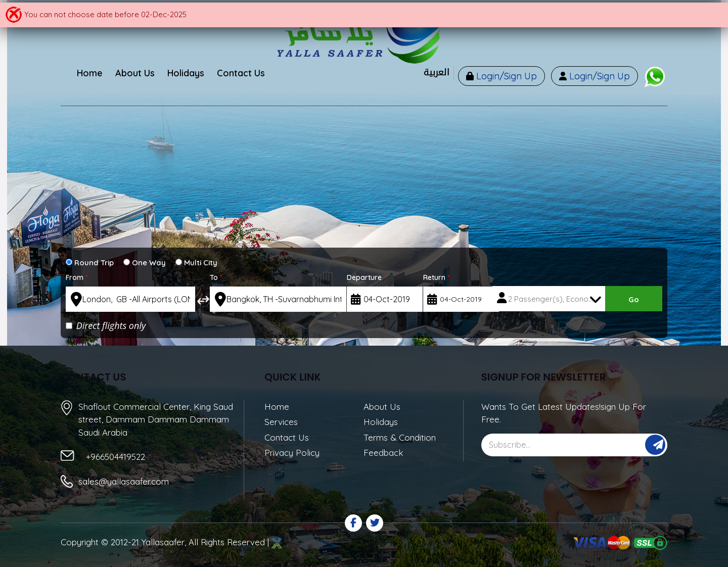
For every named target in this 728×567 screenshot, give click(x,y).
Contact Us (287, 437)
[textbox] (130, 299)
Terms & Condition (400, 437)
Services (281, 422)
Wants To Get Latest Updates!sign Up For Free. (564, 413)
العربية (437, 73)
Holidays (381, 422)
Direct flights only (106, 325)
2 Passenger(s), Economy (554, 299)
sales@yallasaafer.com (124, 481)
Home (277, 407)
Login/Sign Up (505, 76)
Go (634, 299)
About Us (382, 407)
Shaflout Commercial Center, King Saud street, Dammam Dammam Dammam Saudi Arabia (156, 419)
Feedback (383, 453)
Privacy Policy (292, 453)
